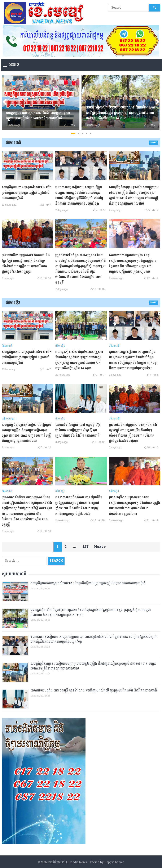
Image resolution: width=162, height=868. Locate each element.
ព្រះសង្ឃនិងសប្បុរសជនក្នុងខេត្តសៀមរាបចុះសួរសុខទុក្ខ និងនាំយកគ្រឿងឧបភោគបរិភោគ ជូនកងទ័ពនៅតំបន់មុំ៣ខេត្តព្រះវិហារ (133, 504)
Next (156, 103)
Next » (101, 545)
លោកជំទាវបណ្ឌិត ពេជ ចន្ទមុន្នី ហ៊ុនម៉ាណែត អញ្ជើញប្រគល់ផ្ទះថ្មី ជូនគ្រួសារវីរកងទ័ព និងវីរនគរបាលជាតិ (79, 429)
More (153, 143)
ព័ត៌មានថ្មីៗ (13, 302)
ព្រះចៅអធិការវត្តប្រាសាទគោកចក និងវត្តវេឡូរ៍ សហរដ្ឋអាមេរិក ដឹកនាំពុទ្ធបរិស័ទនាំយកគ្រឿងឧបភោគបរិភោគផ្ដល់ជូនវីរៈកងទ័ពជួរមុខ (27, 263)
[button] (11, 65)
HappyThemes (114, 860)
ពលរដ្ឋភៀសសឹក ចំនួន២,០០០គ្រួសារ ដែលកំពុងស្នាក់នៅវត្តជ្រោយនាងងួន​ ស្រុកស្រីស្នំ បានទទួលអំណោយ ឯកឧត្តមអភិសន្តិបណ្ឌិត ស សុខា (118, 113)
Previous (6, 103)
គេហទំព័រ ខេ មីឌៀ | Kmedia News (67, 860)
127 (86, 545)
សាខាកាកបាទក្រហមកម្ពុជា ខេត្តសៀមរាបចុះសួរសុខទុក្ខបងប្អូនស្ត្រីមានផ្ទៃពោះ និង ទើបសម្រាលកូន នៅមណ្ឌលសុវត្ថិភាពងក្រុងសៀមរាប (133, 263)
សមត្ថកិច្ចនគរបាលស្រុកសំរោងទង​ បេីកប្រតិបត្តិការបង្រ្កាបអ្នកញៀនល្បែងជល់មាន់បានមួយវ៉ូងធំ (38, 116)
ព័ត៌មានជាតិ (13, 143)
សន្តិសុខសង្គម (8, 417)
